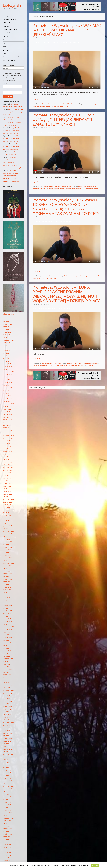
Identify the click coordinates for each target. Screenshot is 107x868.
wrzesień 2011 (7, 789)
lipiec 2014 (6, 699)
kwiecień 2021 (7, 483)
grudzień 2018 (7, 558)
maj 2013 (6, 736)
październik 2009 (8, 850)
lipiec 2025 (6, 348)
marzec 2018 (7, 582)
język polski (93, 186)
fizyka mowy (87, 104)
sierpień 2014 (7, 696)
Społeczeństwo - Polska (60, 104)
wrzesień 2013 (7, 725)
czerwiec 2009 (7, 861)
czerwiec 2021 (7, 478)
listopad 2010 (7, 815)
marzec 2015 (7, 677)
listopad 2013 (7, 720)
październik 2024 (8, 372)
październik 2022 (8, 436)
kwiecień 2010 (7, 834)
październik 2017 (8, 595)
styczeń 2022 (7, 460)
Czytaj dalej (37, 99)
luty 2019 (6, 552)
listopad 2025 (7, 337)
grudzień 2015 (7, 653)
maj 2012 (6, 768)
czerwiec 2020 (7, 510)
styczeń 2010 (7, 842)
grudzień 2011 (7, 781)
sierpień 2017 (7, 600)
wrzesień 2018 (7, 566)
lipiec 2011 (6, 794)
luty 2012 (6, 776)
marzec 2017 (7, 614)
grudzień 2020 (7, 494)
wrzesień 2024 (7, 375)
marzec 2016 (7, 645)
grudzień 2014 (7, 685)
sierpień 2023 (7, 409)
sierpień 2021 (7, 473)
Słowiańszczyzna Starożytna (51, 106)
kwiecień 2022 (7, 452)
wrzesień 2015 (7, 661)
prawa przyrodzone (59, 189)
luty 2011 (6, 807)
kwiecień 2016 (7, 643)
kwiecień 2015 (7, 675)
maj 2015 (6, 672)
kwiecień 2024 (7, 388)
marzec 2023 (7, 422)
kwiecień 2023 (7, 420)
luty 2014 (6, 712)
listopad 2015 (7, 656)
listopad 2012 (7, 752)
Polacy (53, 365)
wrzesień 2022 (7, 438)
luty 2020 (6, 521)
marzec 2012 (7, 773)
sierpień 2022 (7, 441)
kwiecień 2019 (7, 547)
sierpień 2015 (7, 664)
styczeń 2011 (7, 810)
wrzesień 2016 (7, 629)
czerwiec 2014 (7, 701)
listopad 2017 (7, 592)
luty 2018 (6, 584)
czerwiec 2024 (7, 382)
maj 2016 (6, 640)
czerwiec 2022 (7, 446)
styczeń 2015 (7, 683)
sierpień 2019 (7, 537)
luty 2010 (6, 839)
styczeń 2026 (7, 332)
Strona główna (7, 16)
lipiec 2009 (6, 858)
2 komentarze (64, 106)
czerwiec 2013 (7, 733)
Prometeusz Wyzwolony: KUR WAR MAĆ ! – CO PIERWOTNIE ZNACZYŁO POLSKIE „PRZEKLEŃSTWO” (67, 30)
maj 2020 (6, 513)
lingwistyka (94, 104)
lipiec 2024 (6, 380)
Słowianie (6, 26)
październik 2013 (8, 722)
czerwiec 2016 (7, 637)
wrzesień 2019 (7, 534)
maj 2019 (6, 545)
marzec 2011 (7, 805)
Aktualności (6, 23)
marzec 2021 (7, 486)
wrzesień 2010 (7, 821)
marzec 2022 (7, 454)
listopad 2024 (7, 369)
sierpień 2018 (7, 568)
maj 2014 (6, 704)
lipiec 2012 (6, 762)
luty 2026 (6, 329)
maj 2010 (6, 831)
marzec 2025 (7, 359)
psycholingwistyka (95, 276)
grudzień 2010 (7, 813)
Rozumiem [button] (95, 865)
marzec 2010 (7, 837)
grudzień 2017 (7, 590)
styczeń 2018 (7, 587)
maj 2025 (6, 353)
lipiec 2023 (6, 412)
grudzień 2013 (7, 717)
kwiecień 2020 (7, 515)
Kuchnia (5, 50)
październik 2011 (8, 786)
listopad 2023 (7, 401)
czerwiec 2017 (7, 606)
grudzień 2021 (7, 462)
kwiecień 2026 (7, 324)
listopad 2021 (7, 465)
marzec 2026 (7, 327)
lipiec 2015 (6, 667)
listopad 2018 (7, 560)
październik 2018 (8, 563)
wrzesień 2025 (7, 343)
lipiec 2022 (6, 444)
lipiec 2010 (6, 826)
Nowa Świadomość (45, 365)
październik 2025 (8, 340)
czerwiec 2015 (7, 669)
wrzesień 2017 (7, 598)
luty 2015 (6, 680)
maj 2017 (6, 608)
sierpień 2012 (7, 760)
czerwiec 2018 (7, 574)
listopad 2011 (7, 784)
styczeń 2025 (7, 364)
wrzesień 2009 (7, 853)
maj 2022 (6, 449)
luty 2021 (6, 489)
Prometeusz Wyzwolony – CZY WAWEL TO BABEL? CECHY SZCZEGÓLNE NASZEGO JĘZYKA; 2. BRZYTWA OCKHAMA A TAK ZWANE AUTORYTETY (66, 207)
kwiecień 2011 (7, 802)
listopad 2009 (7, 847)
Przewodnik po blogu (9, 19)
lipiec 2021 (6, 475)
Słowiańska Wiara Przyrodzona (74, 189)
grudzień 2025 (7, 335)
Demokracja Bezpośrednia (11, 57)
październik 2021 (8, 467)
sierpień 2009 (7, 855)
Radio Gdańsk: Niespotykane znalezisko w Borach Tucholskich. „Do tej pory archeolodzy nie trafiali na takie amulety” (12, 162)
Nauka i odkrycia (8, 33)
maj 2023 (6, 417)
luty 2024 (6, 393)
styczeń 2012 (7, 778)
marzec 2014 (7, 709)
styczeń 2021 (7, 491)
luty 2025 (6, 361)
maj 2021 (6, 481)
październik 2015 (8, 659)
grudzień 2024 (7, 367)
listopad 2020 (7, 497)
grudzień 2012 (7, 749)
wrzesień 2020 (7, 502)
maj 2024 (6, 385)
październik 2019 (8, 531)
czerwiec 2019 (7, 542)
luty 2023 (6, 425)
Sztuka (5, 43)
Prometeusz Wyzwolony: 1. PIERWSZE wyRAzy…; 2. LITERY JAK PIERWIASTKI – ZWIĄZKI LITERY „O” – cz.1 (65, 119)
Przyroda (6, 36)
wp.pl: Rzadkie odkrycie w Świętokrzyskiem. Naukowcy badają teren (13, 112)
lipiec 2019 (6, 539)
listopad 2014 (7, 688)
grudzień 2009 (7, 845)
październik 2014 (8, 691)
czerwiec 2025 (7, 351)
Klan (4, 53)
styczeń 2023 (7, 428)
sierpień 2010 (7, 823)
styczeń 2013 (7, 746)
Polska (57, 365)
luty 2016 (6, 648)
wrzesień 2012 (7, 757)
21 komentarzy (90, 365)
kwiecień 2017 (7, 611)
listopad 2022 (7, 433)
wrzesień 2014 (7, 693)
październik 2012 (8, 754)
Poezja (5, 47)
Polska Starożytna (38, 106)
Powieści (6, 40)
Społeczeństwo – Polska (10, 30)
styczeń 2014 (7, 714)
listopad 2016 (7, 624)
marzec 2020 (7, 518)
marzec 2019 (7, 550)
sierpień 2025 (7, 345)
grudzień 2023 (7, 398)
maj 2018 (6, 576)
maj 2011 (6, 799)
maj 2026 (6, 321)
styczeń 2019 (7, 555)
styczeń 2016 (7, 651)
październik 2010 (8, 818)
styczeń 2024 (7, 396)
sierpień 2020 (7, 505)
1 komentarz (53, 278)
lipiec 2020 (6, 507)
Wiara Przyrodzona (9, 60)
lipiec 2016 (6, 635)
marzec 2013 (7, 741)
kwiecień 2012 (7, 770)
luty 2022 (6, 457)
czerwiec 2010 (7, 829)
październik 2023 (8, 404)
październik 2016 (8, 627)
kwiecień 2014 (7, 707)
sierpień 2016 (7, 632)
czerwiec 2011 (7, 797)
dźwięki (80, 186)
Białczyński (12, 5)
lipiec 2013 (6, 730)
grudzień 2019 (7, 526)
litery (41, 189)
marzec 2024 (7, 390)
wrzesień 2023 (7, 406)
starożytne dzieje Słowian (78, 365)
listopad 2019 (7, 529)
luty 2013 (6, 744)
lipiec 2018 (6, 571)
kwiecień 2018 (7, 579)
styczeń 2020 (7, 523)
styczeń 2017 (7, 619)
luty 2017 (6, 616)
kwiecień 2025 (7, 356)
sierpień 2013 (7, 728)
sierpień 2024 (7, 377)
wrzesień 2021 (7, 470)
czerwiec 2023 (7, 414)
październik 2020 (8, 499)
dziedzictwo (70, 363)
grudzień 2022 (7, 430)
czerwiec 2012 (7, 765)
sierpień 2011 (7, 792)
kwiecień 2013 (7, 738)
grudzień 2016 (7, 622)
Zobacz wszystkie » (9, 314)
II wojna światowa (86, 363)
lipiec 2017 (6, 603)
